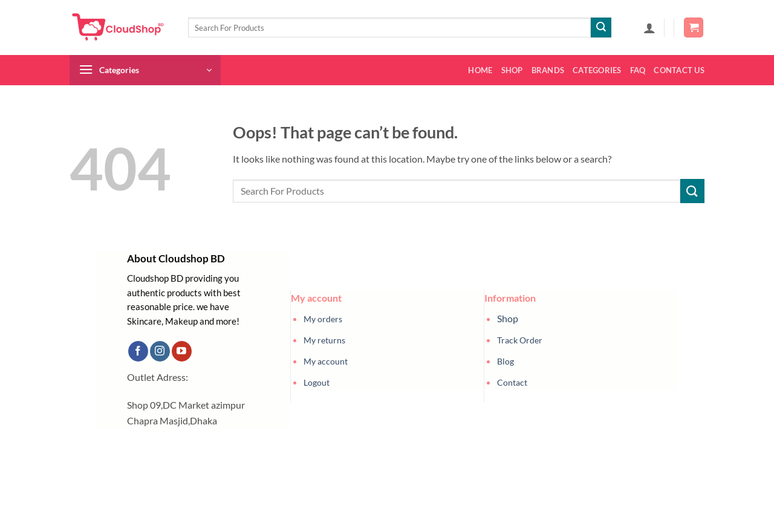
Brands (548, 70)
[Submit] (601, 28)
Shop (512, 70)
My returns (324, 340)
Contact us (679, 70)
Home (480, 70)
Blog (506, 361)
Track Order (520, 340)
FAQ (638, 70)
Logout (317, 382)
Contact (512, 382)
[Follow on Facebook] (138, 351)
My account (326, 361)
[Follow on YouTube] (182, 351)
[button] (649, 28)
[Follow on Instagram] (160, 351)
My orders (323, 319)
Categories (597, 70)
